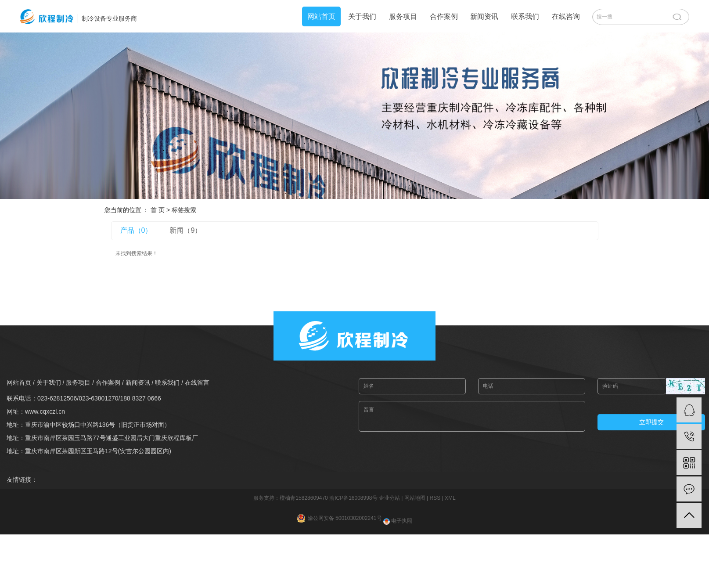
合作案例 (444, 16)
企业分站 (389, 498)
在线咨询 (566, 16)
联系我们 (525, 16)
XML (450, 498)
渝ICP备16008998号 (353, 498)
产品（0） (136, 230)
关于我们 (362, 16)
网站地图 (415, 498)
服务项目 (403, 16)
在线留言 (197, 382)
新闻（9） (185, 230)
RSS (435, 498)
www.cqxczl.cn (45, 411)
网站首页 (321, 16)
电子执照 (398, 521)
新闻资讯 (484, 16)
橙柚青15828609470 (304, 498)
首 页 (158, 210)
